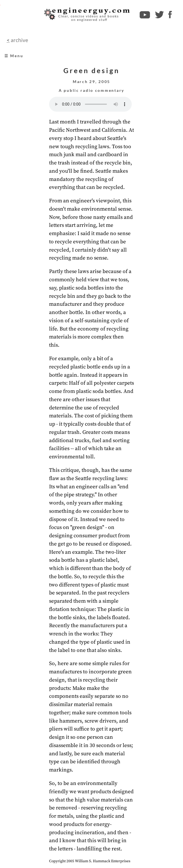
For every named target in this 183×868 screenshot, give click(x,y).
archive (19, 40)
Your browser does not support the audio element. (90, 104)
